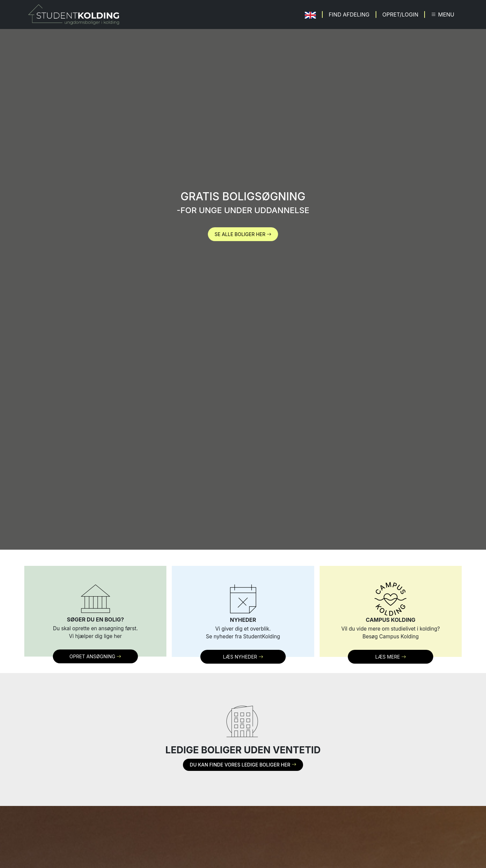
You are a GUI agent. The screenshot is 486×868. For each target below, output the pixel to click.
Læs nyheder (243, 657)
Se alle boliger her (243, 234)
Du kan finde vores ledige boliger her (243, 765)
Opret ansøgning (96, 656)
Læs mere (391, 657)
